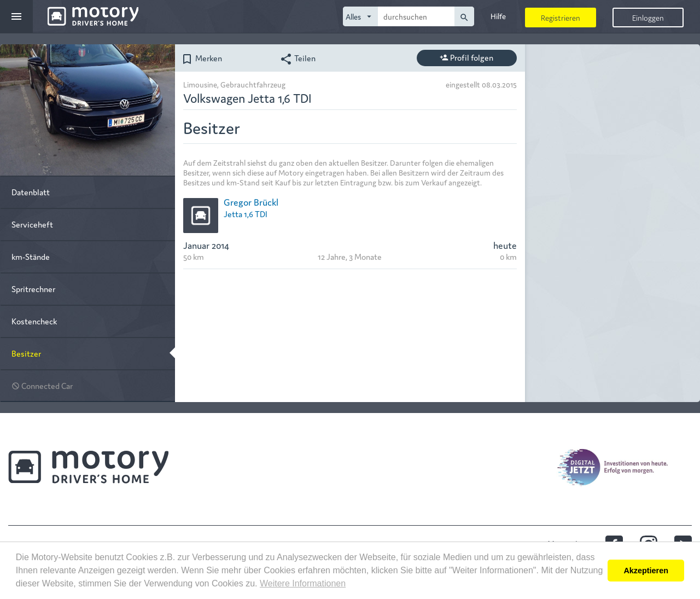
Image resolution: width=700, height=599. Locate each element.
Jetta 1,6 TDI (246, 214)
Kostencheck (34, 321)
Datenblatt (31, 192)
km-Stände (31, 256)
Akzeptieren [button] (646, 571)
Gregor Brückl (251, 202)
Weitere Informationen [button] (303, 583)
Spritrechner (33, 289)
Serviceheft (32, 224)
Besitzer (26, 353)
